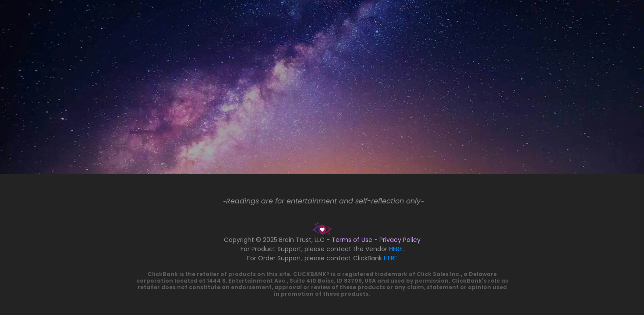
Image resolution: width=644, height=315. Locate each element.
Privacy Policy (400, 240)
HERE (396, 249)
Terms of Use (352, 240)
